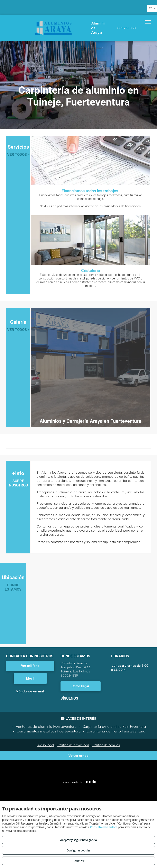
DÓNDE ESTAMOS (13, 587)
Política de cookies (106, 745)
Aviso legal (46, 745)
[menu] (148, 22)
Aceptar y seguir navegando (78, 840)
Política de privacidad (73, 745)
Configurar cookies (79, 850)
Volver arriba (78, 756)
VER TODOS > (18, 154)
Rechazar (78, 861)
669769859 (127, 28)
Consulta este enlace (104, 827)
